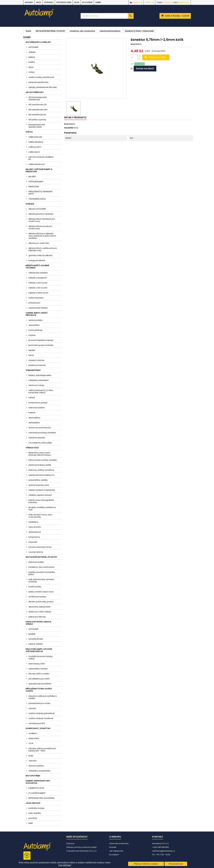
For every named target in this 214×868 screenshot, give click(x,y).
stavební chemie (36, 360)
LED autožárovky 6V (37, 115)
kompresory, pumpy (38, 403)
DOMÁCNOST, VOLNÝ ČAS (38, 728)
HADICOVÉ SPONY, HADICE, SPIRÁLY (39, 623)
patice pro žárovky (37, 617)
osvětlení (33, 733)
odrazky (32, 708)
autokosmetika (35, 320)
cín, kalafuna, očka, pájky (40, 443)
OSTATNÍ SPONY (36, 639)
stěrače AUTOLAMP (37, 209)
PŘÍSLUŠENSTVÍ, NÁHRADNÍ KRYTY (40, 193)
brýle (31, 756)
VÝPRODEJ (49, 2)
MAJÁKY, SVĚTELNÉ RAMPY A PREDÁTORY (39, 170)
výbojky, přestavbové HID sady (43, 87)
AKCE (39, 2)
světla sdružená (36, 142)
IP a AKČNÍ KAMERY (37, 793)
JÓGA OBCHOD (33, 803)
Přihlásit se (168, 2)
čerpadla (33, 542)
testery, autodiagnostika (40, 375)
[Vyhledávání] (107, 16)
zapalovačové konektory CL (41, 475)
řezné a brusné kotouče (40, 428)
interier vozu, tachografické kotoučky (41, 501)
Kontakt (113, 847)
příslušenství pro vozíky (39, 703)
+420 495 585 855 (160, 847)
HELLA (31, 67)
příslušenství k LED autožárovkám (37, 126)
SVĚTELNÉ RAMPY (36, 182)
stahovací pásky (36, 562)
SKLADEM (69, 128)
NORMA (32, 634)
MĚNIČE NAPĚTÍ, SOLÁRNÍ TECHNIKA (37, 267)
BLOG (77, 2)
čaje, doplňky (35, 813)
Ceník (98, 2)
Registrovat (184, 2)
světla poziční (35, 147)
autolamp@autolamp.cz (164, 851)
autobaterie (34, 423)
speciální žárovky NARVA (40, 684)
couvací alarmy (36, 552)
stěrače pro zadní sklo (39, 243)
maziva (32, 335)
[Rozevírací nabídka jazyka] (136, 2)
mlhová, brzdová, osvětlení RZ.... (41, 158)
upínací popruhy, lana (39, 485)
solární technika (36, 298)
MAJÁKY (32, 177)
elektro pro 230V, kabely (40, 612)
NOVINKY (29, 2)
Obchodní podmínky (119, 843)
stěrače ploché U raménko (41, 214)
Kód (133, 44)
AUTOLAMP (33, 47)
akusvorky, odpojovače (39, 607)
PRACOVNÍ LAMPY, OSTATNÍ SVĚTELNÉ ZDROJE (39, 650)
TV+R (31, 743)
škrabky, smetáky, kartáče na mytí (42, 509)
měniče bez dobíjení (38, 273)
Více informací (65, 865)
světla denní (34, 152)
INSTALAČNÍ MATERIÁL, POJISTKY (41, 557)
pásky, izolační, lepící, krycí (41, 592)
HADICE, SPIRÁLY (36, 644)
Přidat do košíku (155, 57)
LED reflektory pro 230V (39, 679)
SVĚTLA (29, 132)
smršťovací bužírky (37, 597)
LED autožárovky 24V (38, 110)
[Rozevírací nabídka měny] (150, 2)
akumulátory (34, 418)
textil (31, 823)
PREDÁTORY (34, 187)
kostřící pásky (35, 587)
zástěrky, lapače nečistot (40, 495)
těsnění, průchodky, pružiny (41, 602)
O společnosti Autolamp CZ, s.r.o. (82, 851)
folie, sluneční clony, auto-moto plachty (41, 516)
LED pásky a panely (37, 120)
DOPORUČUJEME (64, 2)
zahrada (32, 761)
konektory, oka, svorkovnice (41, 567)
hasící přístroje (35, 330)
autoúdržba (34, 325)
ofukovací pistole (37, 408)
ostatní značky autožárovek (41, 77)
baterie (32, 413)
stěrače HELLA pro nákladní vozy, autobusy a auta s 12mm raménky (42, 236)
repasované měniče (38, 308)
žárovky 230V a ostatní (39, 674)
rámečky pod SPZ (37, 723)
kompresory (34, 537)
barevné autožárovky (38, 82)
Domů (27, 37)
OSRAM (32, 52)
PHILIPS (32, 62)
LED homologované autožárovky (38, 98)
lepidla (32, 350)
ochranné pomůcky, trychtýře (42, 433)
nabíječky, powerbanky (39, 771)
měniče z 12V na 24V (38, 288)
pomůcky (33, 818)
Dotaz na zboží (145, 68)
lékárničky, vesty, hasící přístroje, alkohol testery (40, 454)
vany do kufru (35, 527)
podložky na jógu (36, 808)
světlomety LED (35, 137)
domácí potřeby (36, 766)
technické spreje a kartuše (41, 345)
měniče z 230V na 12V (38, 293)
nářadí (32, 398)
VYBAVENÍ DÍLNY (33, 370)
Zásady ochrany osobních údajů (81, 847)
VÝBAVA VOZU (32, 448)
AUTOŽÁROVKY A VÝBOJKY (38, 42)
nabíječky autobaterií (39, 380)
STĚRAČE (30, 204)
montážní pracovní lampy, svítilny (41, 658)
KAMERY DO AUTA (36, 788)
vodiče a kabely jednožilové (42, 713)
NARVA (32, 57)
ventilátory (33, 522)
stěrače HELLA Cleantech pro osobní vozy (42, 220)
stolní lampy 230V (37, 664)
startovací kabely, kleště (40, 465)
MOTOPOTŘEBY (33, 776)
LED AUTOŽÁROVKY (35, 92)
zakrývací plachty (37, 438)
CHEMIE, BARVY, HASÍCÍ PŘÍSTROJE (37, 314)
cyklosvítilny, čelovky (38, 669)
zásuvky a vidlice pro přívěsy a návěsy (43, 697)
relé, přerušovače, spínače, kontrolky (41, 581)
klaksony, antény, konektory (41, 470)
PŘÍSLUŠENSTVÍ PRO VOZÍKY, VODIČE (39, 690)
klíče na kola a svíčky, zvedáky (43, 460)
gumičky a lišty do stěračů (40, 255)
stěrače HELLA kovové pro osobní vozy (40, 227)
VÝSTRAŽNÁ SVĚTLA (37, 199)
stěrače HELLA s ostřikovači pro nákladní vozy (43, 249)
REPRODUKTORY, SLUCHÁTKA (41, 798)
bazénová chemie (37, 365)
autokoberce (35, 532)
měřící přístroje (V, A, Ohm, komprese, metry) (41, 391)
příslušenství (34, 303)
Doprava (70, 843)
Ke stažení (87, 2)
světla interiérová (37, 164)
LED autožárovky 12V (38, 105)
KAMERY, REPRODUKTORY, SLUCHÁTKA (38, 782)
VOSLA (31, 72)
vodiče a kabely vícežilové (41, 718)
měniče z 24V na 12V (38, 283)
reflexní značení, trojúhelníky (42, 490)
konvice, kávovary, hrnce (40, 547)
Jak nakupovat (116, 851)
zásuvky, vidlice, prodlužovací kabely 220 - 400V (42, 750)
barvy (31, 355)
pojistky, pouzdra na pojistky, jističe (42, 573)
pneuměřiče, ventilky (38, 480)
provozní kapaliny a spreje (41, 340)
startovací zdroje (36, 385)
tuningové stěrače (37, 260)
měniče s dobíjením (38, 278)
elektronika (34, 738)
